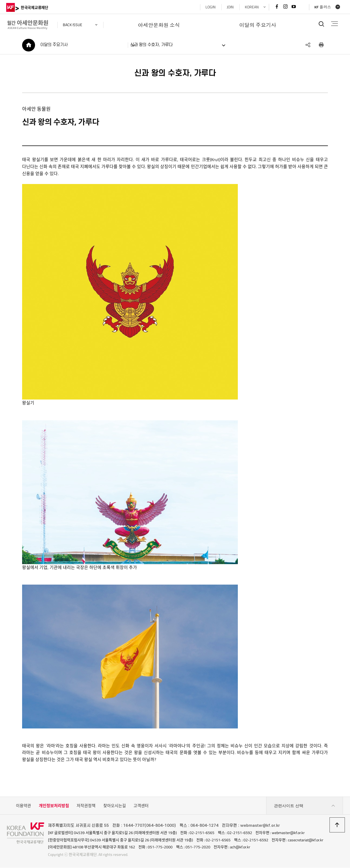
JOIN (229, 7)
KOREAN (251, 7)
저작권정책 (86, 806)
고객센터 (141, 806)
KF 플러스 (322, 7)
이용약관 (23, 806)
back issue (73, 25)
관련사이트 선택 (305, 807)
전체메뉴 (334, 24)
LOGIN (210, 7)
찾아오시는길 (115, 806)
